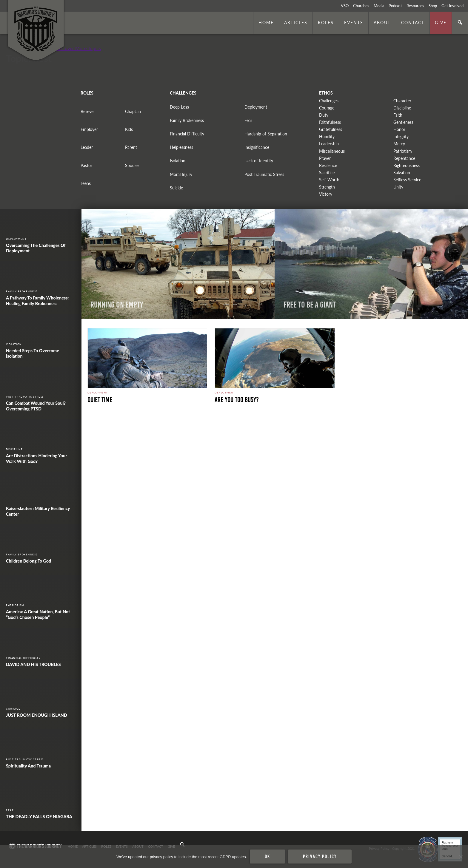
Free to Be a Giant (310, 305)
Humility (327, 136)
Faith (398, 115)
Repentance (404, 158)
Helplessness (181, 147)
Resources (415, 6)
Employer (89, 129)
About (382, 22)
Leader (87, 147)
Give (441, 22)
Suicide (176, 188)
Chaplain (133, 111)
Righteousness (407, 165)
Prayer (325, 158)
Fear (248, 120)
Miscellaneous (332, 151)
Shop (433, 6)
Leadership (329, 144)
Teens (86, 183)
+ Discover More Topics (76, 48)
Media (379, 6)
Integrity (401, 136)
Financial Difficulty (187, 134)
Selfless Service (407, 180)
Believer (88, 111)
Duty (324, 115)
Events (354, 22)
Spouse (132, 165)
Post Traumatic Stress (264, 174)
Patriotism (403, 151)
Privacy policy (320, 856)
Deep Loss (179, 107)
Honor (399, 129)
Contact (413, 22)
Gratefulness (331, 129)
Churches (361, 6)
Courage (327, 108)
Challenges (329, 101)
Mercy (399, 144)
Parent (131, 147)
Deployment (256, 107)
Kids (129, 129)
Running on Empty (117, 305)
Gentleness (403, 122)
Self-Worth (329, 180)
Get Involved (452, 6)
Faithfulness (330, 122)
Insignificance (257, 147)
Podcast (395, 6)
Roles (326, 22)
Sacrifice (327, 173)
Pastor (86, 165)
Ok (267, 856)
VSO (345, 6)
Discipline (402, 108)
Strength (327, 187)
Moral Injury (181, 174)
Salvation (402, 173)
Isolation (178, 161)
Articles (296, 22)
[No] (461, 857)
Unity (398, 187)
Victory (326, 194)
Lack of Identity (259, 161)
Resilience (328, 165)
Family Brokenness (187, 120)
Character (402, 101)
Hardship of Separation (266, 134)
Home (266, 22)
